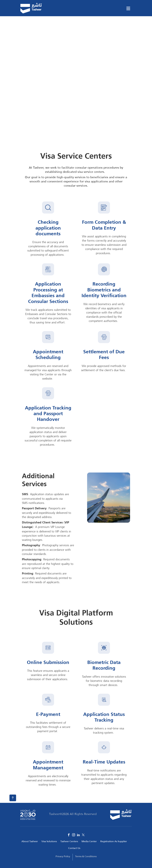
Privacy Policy (63, 856)
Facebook (69, 835)
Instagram (74, 835)
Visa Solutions (49, 841)
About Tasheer (30, 841)
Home (24, 23)
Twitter (83, 835)
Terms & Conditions (86, 856)
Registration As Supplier (114, 841)
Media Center (89, 841)
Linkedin (78, 835)
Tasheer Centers (69, 841)
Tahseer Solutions (43, 23)
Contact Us (74, 848)
